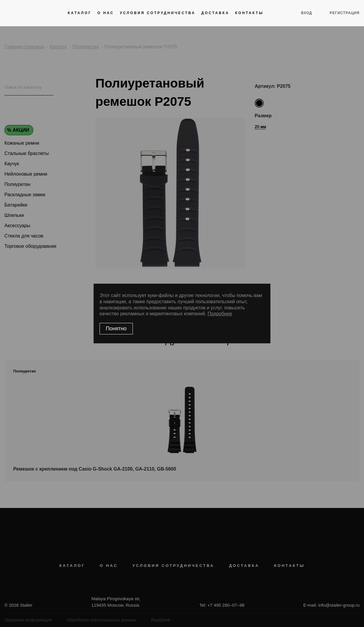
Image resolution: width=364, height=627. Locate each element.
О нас (106, 13)
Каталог (80, 13)
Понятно (116, 329)
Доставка (215, 13)
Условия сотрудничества (158, 13)
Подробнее (220, 314)
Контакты (249, 13)
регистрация (345, 13)
